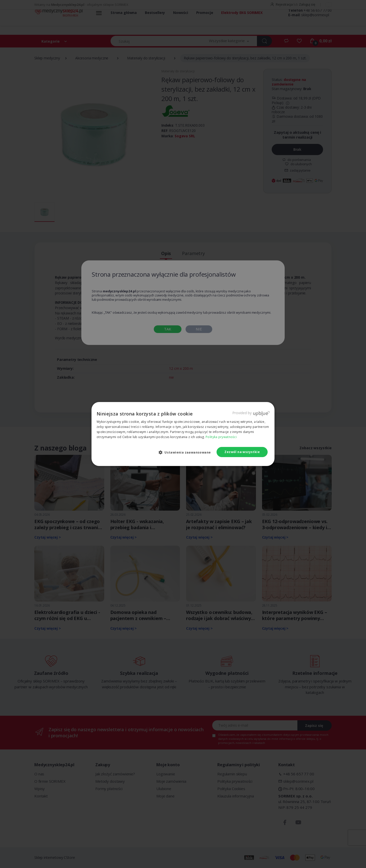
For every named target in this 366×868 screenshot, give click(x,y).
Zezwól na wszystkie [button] (242, 452)
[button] (187, 452)
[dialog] (183, 434)
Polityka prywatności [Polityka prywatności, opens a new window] (221, 437)
